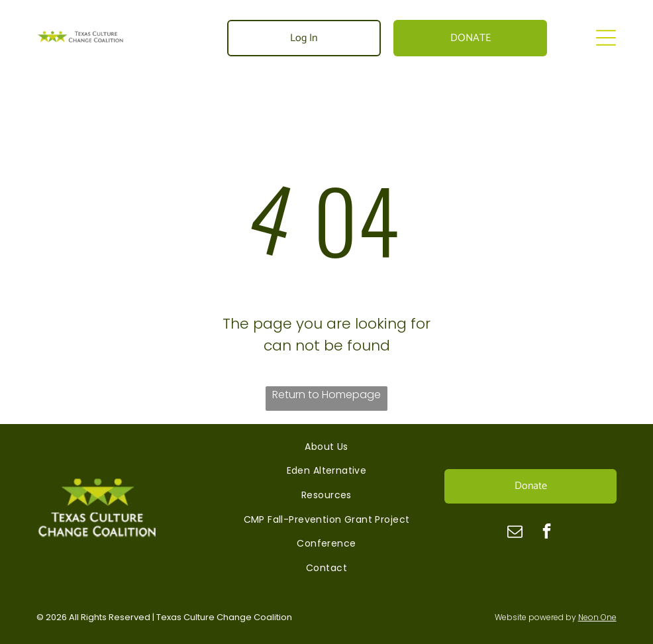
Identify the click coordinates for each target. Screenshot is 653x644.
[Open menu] (606, 38)
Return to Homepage (326, 395)
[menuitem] (326, 447)
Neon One (597, 617)
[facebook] (547, 533)
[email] (515, 533)
